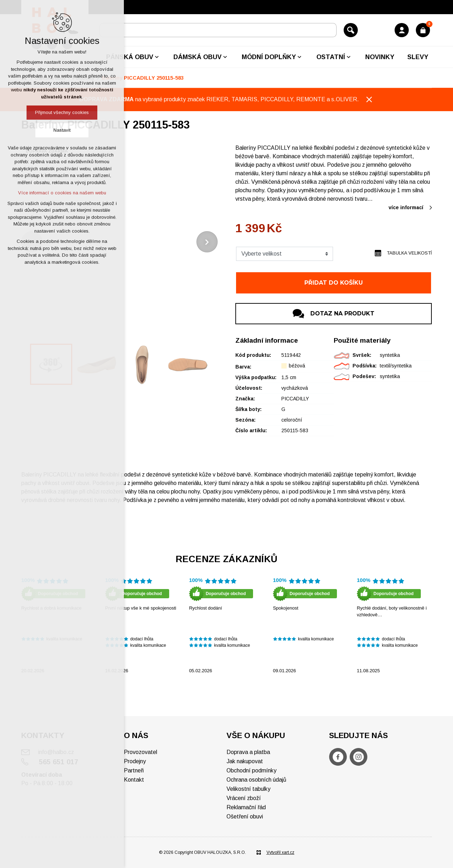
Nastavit (62, 130)
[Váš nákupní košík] (423, 30)
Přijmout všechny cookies (62, 112)
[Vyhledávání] (351, 30)
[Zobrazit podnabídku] (157, 57)
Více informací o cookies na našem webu (62, 193)
